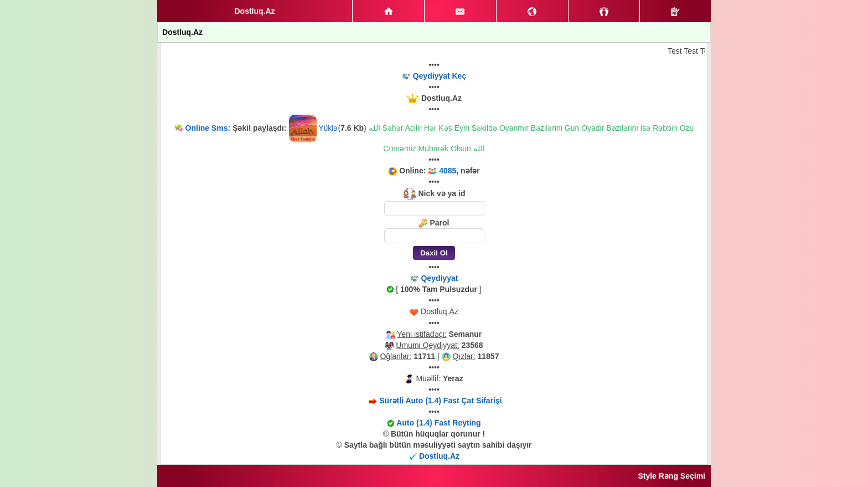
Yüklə (328, 128)
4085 (448, 171)
